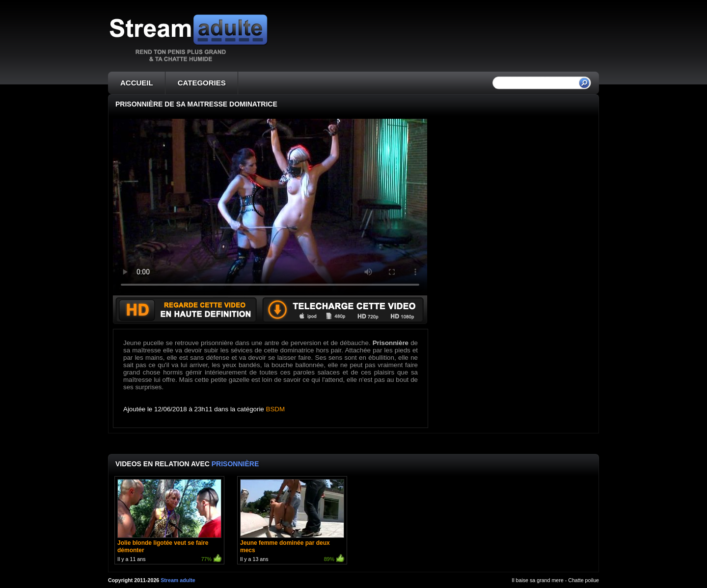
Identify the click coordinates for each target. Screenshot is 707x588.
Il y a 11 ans (169, 521)
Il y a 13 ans (292, 521)
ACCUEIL (137, 83)
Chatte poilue (584, 580)
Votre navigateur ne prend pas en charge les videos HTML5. (270, 207)
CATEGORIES (202, 83)
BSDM (276, 409)
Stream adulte (178, 580)
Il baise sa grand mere (537, 580)
